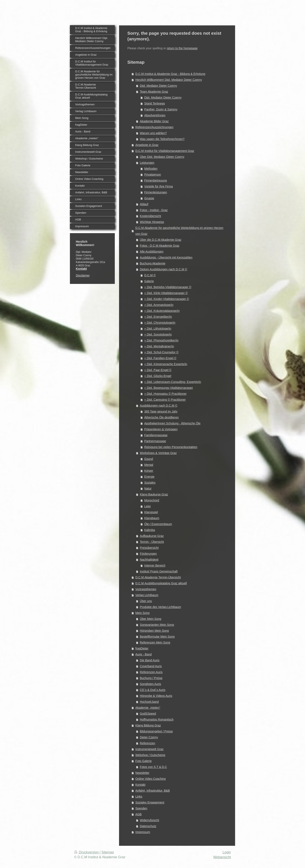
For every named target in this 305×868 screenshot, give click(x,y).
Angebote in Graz (147, 145)
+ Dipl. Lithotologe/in (158, 329)
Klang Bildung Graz (148, 725)
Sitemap (108, 852)
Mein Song (142, 613)
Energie (149, 477)
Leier (148, 506)
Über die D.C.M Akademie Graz (161, 240)
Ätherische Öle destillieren (162, 417)
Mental (149, 465)
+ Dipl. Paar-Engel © (158, 370)
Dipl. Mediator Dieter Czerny (158, 86)
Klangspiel (151, 512)
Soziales (150, 483)
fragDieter (142, 648)
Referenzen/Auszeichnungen (154, 127)
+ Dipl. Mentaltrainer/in (159, 346)
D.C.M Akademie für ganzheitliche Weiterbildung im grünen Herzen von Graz (179, 231)
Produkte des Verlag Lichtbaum (160, 607)
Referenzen (147, 743)
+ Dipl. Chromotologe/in (160, 323)
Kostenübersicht (150, 216)
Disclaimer (83, 275)
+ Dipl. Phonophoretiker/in (161, 340)
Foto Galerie (143, 761)
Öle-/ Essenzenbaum (158, 524)
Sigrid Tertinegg (155, 103)
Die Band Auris (150, 660)
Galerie (149, 281)
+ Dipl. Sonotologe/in (158, 334)
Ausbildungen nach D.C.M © (159, 406)
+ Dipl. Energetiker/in (158, 317)
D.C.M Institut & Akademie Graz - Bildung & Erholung (170, 74)
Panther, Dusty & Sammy (161, 109)
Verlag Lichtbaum (147, 595)
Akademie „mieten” (148, 708)
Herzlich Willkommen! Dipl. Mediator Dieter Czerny (169, 80)
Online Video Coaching (150, 779)
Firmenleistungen (156, 192)
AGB (139, 814)
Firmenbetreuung (156, 180)
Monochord (152, 500)
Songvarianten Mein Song (157, 625)
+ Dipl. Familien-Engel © (160, 358)
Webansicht (222, 857)
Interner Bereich (155, 565)
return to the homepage (182, 48)
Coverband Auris (151, 666)
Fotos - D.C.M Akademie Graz (160, 246)
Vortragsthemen (146, 589)
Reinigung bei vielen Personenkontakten (171, 447)
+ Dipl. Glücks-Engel (158, 376)
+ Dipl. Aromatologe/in (159, 305)
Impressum (143, 832)
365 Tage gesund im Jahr (161, 411)
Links (139, 796)
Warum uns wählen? (153, 133)
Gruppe (149, 198)
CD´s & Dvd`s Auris (153, 690)
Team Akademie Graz (154, 92)
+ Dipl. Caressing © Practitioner (165, 400)
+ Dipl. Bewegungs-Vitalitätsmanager (169, 388)
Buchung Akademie (153, 263)
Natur (148, 488)
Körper (149, 471)
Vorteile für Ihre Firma (159, 186)
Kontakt (140, 785)
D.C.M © (150, 275)
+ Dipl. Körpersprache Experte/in (166, 364)
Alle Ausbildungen (152, 252)
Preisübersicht (149, 548)
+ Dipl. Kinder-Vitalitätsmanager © (167, 299)
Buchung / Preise (151, 678)
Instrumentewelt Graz (149, 749)
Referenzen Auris (151, 672)
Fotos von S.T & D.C (153, 767)
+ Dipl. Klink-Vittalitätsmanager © (166, 293)
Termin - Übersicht (152, 542)
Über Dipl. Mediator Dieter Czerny (162, 157)
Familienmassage (156, 435)
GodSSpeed (148, 714)
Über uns (146, 601)
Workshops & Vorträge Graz (158, 453)
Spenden (141, 808)
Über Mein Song (150, 619)
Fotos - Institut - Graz (154, 210)
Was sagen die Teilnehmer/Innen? (162, 139)
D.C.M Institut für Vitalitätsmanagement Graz (165, 151)
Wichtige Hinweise (152, 222)
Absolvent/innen (155, 115)
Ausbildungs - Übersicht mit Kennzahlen (166, 257)
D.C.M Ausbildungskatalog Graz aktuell (161, 583)
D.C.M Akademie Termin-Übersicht (158, 577)
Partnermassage (155, 441)
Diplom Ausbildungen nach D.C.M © (164, 269)
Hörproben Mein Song (154, 631)
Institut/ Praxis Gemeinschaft (159, 571)
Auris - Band (143, 654)
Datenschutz (148, 826)
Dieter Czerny (149, 737)
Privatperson (153, 175)
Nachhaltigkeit (149, 560)
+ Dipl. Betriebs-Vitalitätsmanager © (168, 287)
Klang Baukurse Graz (154, 494)
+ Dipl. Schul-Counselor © (161, 352)
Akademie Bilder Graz (154, 121)
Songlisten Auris (150, 684)
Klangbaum (152, 518)
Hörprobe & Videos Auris (156, 696)
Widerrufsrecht (149, 820)
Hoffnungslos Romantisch (157, 719)
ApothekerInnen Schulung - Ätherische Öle (172, 423)
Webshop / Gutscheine (150, 755)
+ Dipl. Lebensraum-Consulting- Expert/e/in (173, 382)
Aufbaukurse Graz (152, 536)
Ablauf (144, 204)
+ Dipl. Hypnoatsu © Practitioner (165, 394)
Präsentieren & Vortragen (161, 429)
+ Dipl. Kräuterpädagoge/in (162, 311)
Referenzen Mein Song (155, 642)
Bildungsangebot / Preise (156, 731)
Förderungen (148, 554)
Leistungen (147, 163)
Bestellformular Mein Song (157, 637)
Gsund (149, 459)
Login (227, 852)
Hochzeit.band (149, 702)
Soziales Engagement (150, 802)
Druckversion (87, 852)
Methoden (151, 169)
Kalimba (150, 530)
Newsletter (142, 773)
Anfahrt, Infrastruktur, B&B (153, 791)
